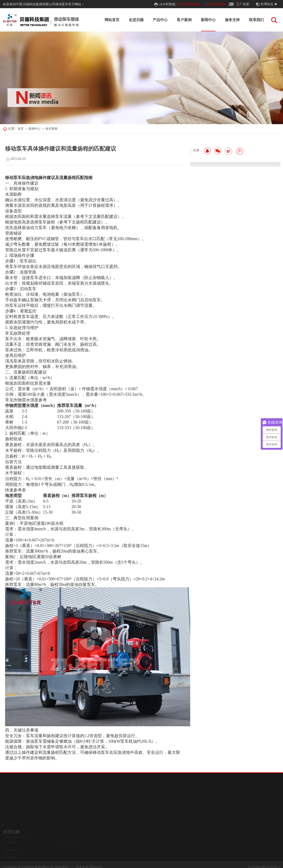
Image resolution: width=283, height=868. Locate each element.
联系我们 (256, 20)
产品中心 (160, 20)
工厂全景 (239, 4)
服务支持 (232, 20)
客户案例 (184, 20)
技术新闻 (51, 129)
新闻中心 (208, 20)
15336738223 (215, 4)
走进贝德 (136, 20)
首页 (21, 129)
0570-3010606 (189, 4)
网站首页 (112, 20)
